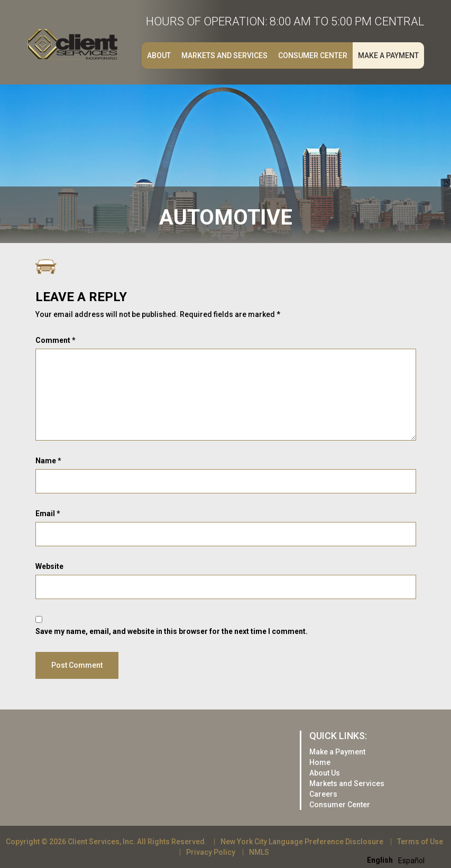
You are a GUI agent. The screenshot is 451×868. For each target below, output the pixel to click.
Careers (323, 794)
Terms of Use (420, 842)
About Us (325, 773)
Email (48, 514)
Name (48, 461)
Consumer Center (313, 55)
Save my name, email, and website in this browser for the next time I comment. (172, 631)
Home (320, 762)
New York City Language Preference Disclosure (302, 842)
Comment (56, 340)
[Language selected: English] (398, 860)
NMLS (259, 852)
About (159, 55)
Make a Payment (388, 55)
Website (49, 566)
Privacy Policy (211, 852)
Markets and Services (224, 55)
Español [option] (411, 861)
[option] (411, 861)
